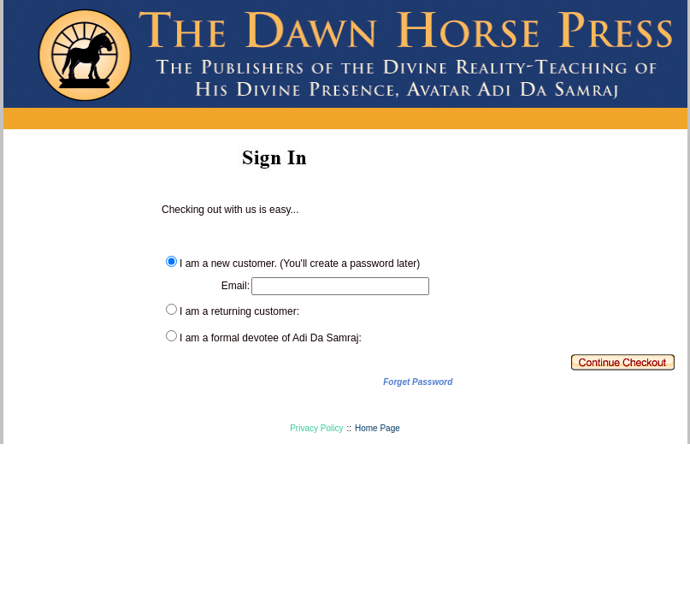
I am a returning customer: (239, 311)
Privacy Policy (316, 428)
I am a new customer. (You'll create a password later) (300, 264)
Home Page (377, 428)
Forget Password (418, 382)
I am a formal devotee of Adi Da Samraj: (271, 338)
